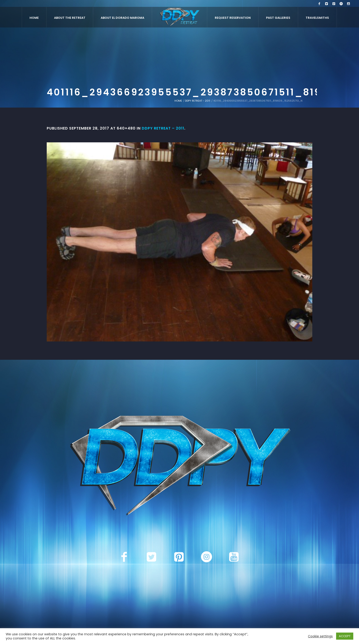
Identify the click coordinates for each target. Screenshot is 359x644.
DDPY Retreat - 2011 (198, 101)
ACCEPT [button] (345, 636)
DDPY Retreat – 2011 (163, 128)
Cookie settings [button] (320, 636)
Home (178, 101)
